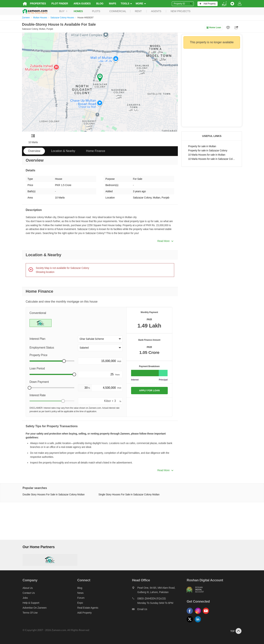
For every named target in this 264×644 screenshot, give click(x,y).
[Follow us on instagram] (199, 614)
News (80, 593)
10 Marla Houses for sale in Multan (207, 155)
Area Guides (82, 3)
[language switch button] (225, 4)
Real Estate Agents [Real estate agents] (87, 608)
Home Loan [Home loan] (214, 27)
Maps (112, 3)
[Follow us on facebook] (191, 614)
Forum (81, 598)
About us (27, 588)
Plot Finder (59, 3)
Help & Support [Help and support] (30, 603)
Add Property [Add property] (84, 613)
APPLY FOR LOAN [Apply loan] (149, 390)
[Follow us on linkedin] (199, 622)
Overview (34, 151)
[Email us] (159, 610)
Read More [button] (165, 241)
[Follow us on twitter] (191, 622)
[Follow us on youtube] (207, 614)
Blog (99, 3)
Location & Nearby (63, 151)
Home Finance (96, 151)
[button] (100, 339)
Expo (80, 603)
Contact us (28, 593)
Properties (37, 3)
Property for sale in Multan (202, 146)
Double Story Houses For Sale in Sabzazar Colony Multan (53, 495)
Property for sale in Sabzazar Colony (208, 151)
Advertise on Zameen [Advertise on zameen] (34, 608)
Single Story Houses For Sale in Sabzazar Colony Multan (129, 495)
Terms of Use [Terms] (30, 613)
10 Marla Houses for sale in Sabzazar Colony (212, 159)
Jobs (25, 598)
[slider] (64, 361)
